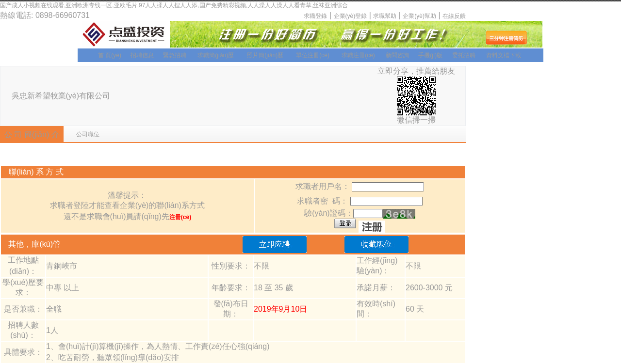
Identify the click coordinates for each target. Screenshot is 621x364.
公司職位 (88, 134)
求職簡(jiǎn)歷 (216, 55)
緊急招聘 (175, 55)
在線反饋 (454, 16)
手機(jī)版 (430, 55)
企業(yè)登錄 (351, 16)
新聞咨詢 (397, 55)
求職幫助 (385, 16)
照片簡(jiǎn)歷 (265, 55)
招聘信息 (142, 55)
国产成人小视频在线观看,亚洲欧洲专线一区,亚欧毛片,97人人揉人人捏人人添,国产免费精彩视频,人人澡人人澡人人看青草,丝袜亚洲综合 (174, 5)
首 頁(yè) (110, 55)
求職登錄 (315, 16)
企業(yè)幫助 (419, 16)
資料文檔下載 (504, 55)
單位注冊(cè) (313, 55)
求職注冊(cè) (358, 55)
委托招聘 (464, 55)
